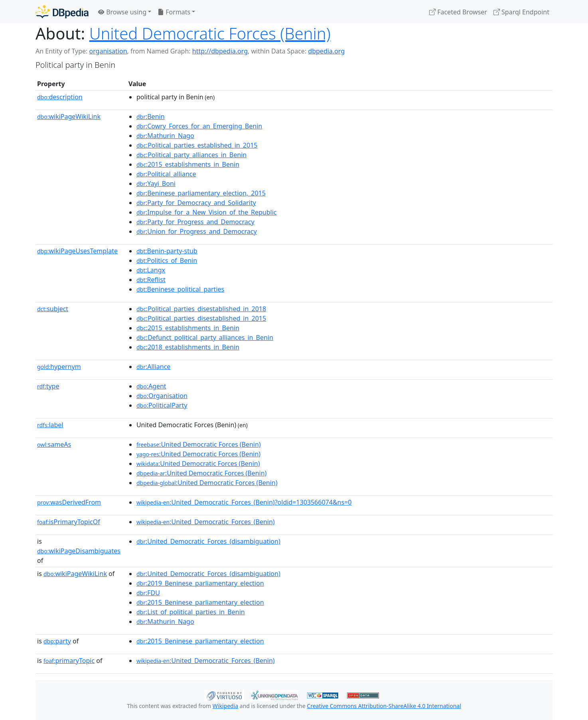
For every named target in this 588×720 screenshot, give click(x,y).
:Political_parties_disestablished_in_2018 (201, 309)
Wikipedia (225, 706)
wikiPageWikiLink (69, 116)
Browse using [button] (122, 12)
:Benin (151, 116)
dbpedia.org (326, 51)
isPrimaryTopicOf (69, 522)
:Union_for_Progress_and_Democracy (197, 231)
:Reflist (151, 280)
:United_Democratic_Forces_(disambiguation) (208, 541)
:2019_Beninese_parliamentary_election (200, 583)
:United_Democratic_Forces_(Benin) (206, 522)
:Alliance (153, 367)
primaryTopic (69, 661)
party (57, 641)
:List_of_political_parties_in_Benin (191, 612)
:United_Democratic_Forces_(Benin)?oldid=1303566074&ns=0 (244, 502)
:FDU (148, 593)
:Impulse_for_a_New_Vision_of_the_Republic (207, 212)
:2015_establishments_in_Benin (188, 164)
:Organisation (162, 396)
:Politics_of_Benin (167, 260)
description (60, 97)
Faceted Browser (458, 12)
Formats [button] (174, 12)
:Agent (151, 386)
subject (53, 309)
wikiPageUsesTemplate (77, 251)
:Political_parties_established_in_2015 (197, 145)
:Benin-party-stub (167, 251)
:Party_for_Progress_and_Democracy (195, 222)
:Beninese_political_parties (180, 289)
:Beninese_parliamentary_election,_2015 (201, 193)
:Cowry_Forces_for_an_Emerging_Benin (199, 126)
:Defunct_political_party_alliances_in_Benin (205, 337)
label (50, 425)
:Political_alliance (166, 174)
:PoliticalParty (162, 405)
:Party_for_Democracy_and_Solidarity (196, 203)
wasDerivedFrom (69, 502)
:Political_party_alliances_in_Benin (191, 155)
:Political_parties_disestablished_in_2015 (201, 318)
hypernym (59, 367)
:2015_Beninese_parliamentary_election (200, 602)
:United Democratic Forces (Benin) (199, 444)
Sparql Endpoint (521, 12)
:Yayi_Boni (156, 183)
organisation (108, 51)
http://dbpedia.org (220, 51)
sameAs (54, 444)
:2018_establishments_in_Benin (188, 347)
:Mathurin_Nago (165, 136)
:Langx (151, 270)
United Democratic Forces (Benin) (210, 33)
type (48, 386)
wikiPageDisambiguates (79, 551)
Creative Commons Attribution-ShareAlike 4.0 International (384, 706)
